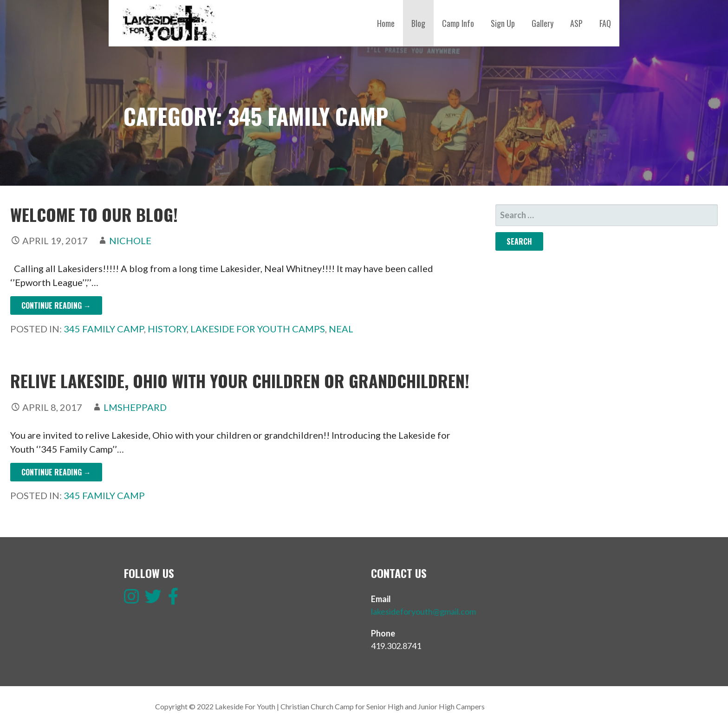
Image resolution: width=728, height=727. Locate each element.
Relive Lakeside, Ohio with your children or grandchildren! (240, 380)
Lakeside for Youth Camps (258, 329)
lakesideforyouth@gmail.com (423, 611)
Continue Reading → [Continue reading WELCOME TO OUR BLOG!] (56, 305)
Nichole (130, 240)
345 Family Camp (104, 329)
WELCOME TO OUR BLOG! (94, 214)
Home (386, 23)
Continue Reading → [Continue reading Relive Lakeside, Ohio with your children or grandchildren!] (56, 472)
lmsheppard (135, 407)
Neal (341, 329)
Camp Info (458, 23)
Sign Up (503, 23)
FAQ (605, 23)
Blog (418, 23)
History (167, 329)
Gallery (543, 23)
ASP (576, 23)
